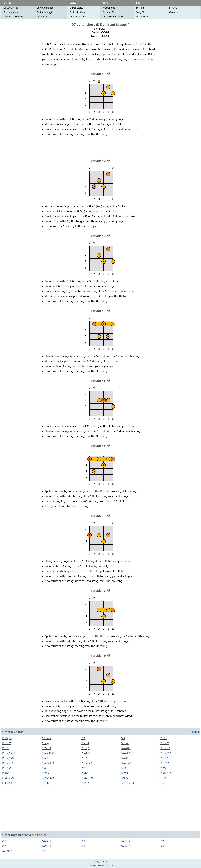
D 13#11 (7, 783)
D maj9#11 (9, 753)
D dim (164, 738)
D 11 (123, 768)
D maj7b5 (166, 753)
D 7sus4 (46, 748)
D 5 (123, 738)
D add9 (86, 753)
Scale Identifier (78, 12)
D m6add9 (48, 763)
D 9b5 (124, 778)
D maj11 (126, 748)
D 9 (83, 768)
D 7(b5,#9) (8, 778)
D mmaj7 (87, 763)
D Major (7, 738)
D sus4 (125, 743)
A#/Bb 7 (7, 851)
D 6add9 (126, 753)
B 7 (44, 851)
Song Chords (143, 12)
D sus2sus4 (127, 783)
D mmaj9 (126, 763)
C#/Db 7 (47, 841)
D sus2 (85, 743)
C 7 (4, 841)
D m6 (45, 758)
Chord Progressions (14, 16)
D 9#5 (164, 778)
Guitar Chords (11, 8)
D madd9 (8, 763)
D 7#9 (124, 773)
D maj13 (165, 748)
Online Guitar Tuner (113, 16)
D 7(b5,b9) (166, 773)
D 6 (44, 768)
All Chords (42, 16)
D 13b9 (46, 783)
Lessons (140, 8)
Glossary (174, 12)
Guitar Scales (77, 8)
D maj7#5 (8, 758)
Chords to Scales (78, 16)
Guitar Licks (142, 16)
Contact (105, 862)
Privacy (96, 862)
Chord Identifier (45, 8)
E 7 (162, 841)
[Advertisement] (100, 149)
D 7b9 (85, 773)
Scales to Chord (11, 12)
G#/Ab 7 (126, 846)
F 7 (4, 846)
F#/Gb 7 (46, 846)
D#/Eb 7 (126, 841)
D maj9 (86, 748)
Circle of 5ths (110, 12)
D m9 (85, 758)
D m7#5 (7, 768)
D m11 (125, 758)
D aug (45, 743)
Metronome (109, 8)
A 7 (162, 846)
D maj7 (165, 743)
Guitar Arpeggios (45, 12)
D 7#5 (45, 773)
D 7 (83, 738)
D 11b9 (86, 783)
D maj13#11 (49, 753)
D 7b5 (6, 773)
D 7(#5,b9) (48, 778)
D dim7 (7, 743)
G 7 (83, 846)
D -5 (163, 783)
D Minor (47, 738)
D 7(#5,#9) (87, 778)
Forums (173, 8)
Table (194, 732)
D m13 (164, 758)
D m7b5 (165, 763)
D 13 (163, 768)
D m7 (5, 748)
